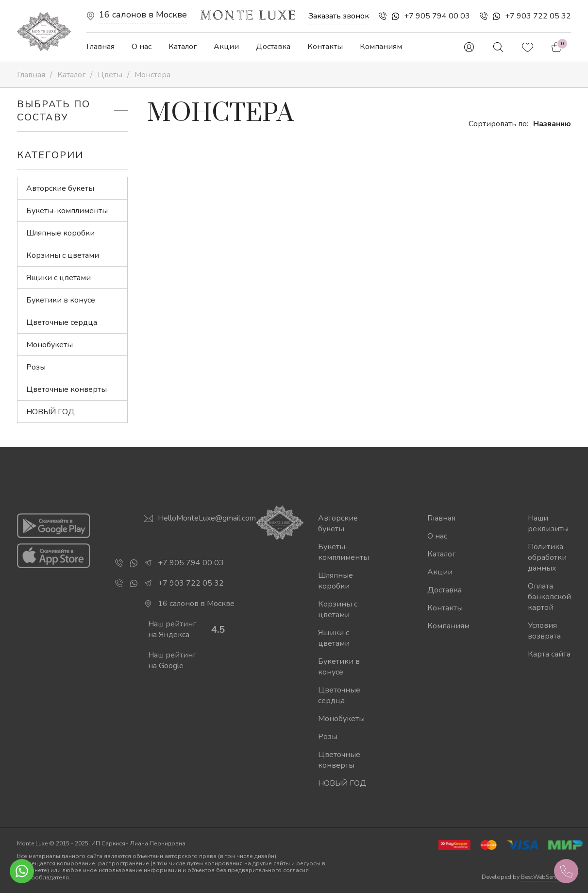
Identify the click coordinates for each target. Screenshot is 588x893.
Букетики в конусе (61, 300)
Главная (101, 47)
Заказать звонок (339, 16)
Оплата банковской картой (549, 597)
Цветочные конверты (67, 389)
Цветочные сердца (62, 322)
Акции (226, 47)
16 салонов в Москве (143, 15)
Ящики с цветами (59, 278)
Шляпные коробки (60, 233)
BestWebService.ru (546, 877)
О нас (142, 47)
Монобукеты (50, 345)
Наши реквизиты (548, 523)
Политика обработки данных (547, 557)
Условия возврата (544, 631)
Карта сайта (549, 654)
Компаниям (381, 47)
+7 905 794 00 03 (437, 16)
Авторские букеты (60, 188)
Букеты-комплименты (67, 211)
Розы (36, 367)
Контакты (325, 47)
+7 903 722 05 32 (538, 16)
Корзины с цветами (63, 255)
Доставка (273, 47)
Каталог (183, 47)
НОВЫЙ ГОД (50, 412)
